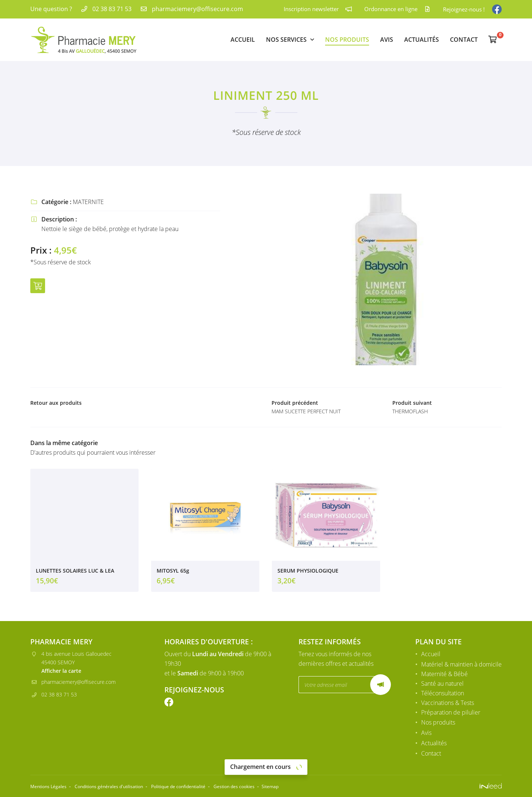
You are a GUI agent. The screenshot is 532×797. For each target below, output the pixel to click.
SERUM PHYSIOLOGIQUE (308, 573)
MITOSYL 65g (173, 573)
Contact (464, 40)
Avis (387, 40)
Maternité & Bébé (444, 675)
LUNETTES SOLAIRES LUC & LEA (75, 573)
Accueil (243, 40)
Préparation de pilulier (451, 713)
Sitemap (315, 786)
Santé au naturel (442, 685)
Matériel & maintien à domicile (461, 665)
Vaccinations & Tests (448, 704)
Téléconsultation (443, 694)
